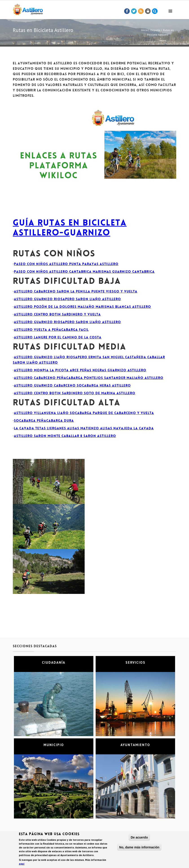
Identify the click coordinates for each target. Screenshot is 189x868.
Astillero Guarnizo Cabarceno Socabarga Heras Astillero (72, 386)
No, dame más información (139, 848)
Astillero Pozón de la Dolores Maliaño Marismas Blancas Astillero (82, 307)
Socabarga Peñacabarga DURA (44, 421)
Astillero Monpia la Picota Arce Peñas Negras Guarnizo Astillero (80, 371)
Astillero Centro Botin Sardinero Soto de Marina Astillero (75, 393)
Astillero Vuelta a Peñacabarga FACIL (51, 330)
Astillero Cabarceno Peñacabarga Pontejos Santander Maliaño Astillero (89, 378)
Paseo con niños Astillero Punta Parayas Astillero (66, 264)
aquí (22, 864)
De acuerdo (139, 838)
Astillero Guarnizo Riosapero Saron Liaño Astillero (67, 299)
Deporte (155, 30)
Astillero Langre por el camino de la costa (58, 338)
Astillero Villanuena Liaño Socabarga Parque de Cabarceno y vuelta (84, 413)
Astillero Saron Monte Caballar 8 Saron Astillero (65, 436)
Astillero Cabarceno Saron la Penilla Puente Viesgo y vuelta (76, 292)
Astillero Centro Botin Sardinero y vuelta (57, 315)
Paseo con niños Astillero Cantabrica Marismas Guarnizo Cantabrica (84, 272)
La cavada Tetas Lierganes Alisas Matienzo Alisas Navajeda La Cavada (84, 429)
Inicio (144, 30)
